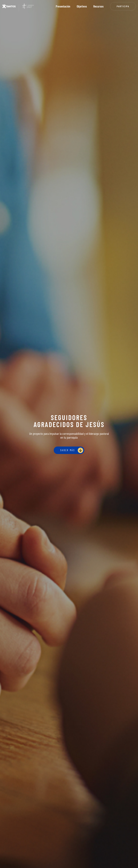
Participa (123, 6)
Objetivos (82, 6)
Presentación (63, 6)
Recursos (98, 6)
